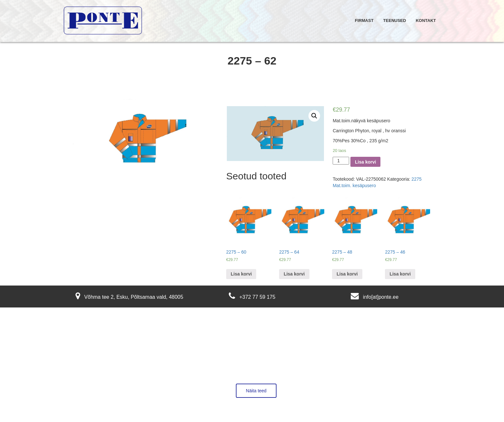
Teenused (395, 20)
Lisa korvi (365, 162)
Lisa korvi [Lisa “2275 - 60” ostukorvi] (241, 274)
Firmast (364, 20)
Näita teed (256, 391)
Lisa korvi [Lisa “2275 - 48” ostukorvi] (347, 274)
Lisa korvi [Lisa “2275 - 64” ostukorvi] (294, 274)
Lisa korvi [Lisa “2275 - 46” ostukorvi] (400, 274)
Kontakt (426, 20)
